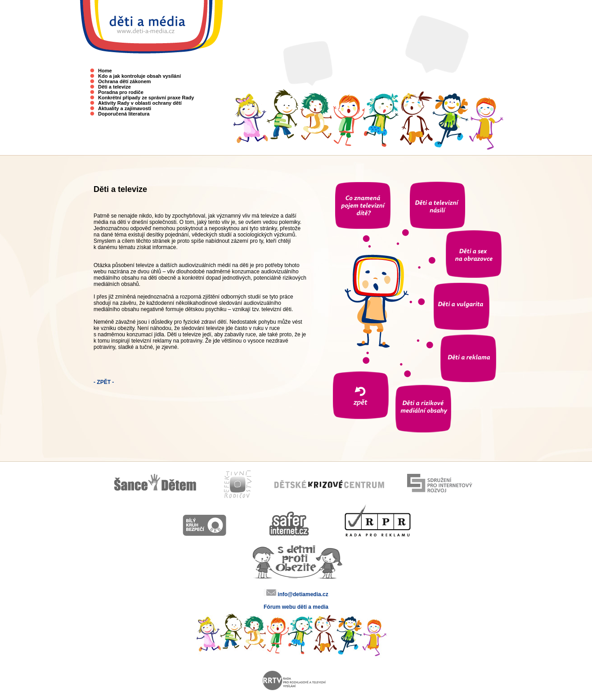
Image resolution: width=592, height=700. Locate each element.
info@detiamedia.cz (303, 594)
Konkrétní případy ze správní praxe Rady (146, 98)
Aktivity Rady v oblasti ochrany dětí (140, 103)
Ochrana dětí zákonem (124, 81)
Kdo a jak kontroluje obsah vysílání (139, 76)
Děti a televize (114, 87)
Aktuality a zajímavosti (125, 108)
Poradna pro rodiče (121, 92)
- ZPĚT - (104, 382)
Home (105, 71)
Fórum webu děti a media (296, 607)
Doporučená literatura (124, 114)
